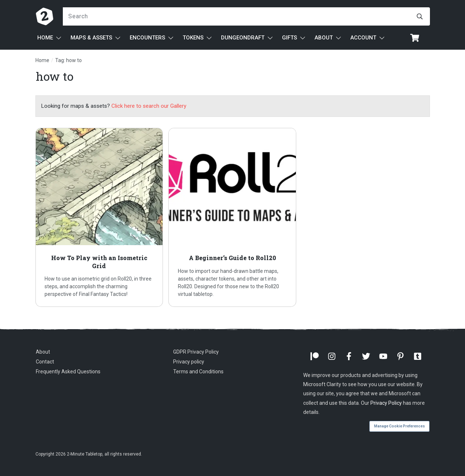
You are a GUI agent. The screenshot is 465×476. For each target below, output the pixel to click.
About (43, 352)
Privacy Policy (386, 403)
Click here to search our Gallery (149, 106)
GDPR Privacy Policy (196, 352)
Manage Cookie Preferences (399, 426)
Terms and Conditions (198, 372)
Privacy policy (189, 362)
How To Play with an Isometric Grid (99, 217)
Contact (45, 362)
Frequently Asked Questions (68, 372)
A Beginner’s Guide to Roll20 (232, 217)
